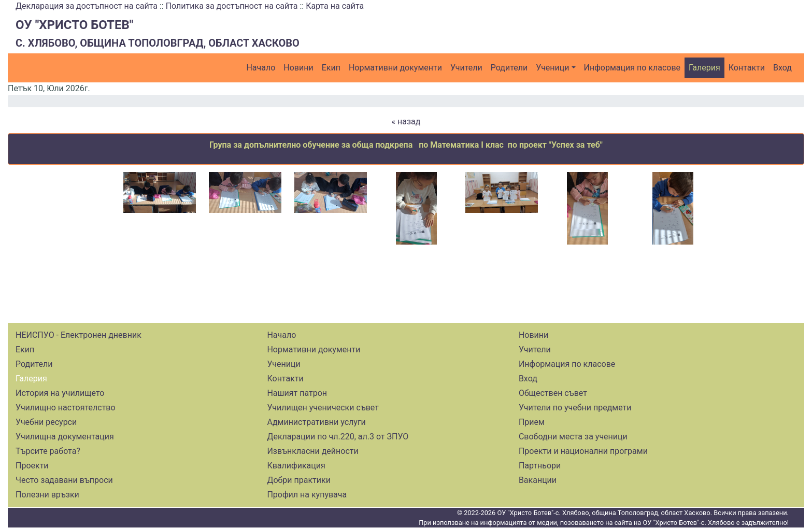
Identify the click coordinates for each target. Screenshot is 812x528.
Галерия (704, 68)
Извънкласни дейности (312, 451)
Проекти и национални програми (583, 451)
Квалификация (296, 466)
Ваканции (538, 480)
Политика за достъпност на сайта (232, 6)
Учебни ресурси (46, 422)
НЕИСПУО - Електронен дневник (79, 335)
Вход (782, 68)
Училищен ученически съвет (323, 408)
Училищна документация (65, 437)
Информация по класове (632, 68)
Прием (532, 422)
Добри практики (298, 480)
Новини (298, 68)
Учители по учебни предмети (575, 408)
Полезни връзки (47, 495)
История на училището (60, 393)
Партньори (540, 466)
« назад (406, 122)
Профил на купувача (307, 495)
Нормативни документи (395, 68)
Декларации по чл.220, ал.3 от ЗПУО (338, 437)
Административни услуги (316, 422)
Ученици (552, 68)
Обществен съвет (553, 393)
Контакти (747, 68)
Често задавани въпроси (64, 480)
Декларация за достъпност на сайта (87, 6)
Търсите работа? (48, 451)
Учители (466, 68)
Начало (261, 68)
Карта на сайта (335, 6)
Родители (509, 68)
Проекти (32, 466)
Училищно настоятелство (66, 408)
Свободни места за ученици (573, 437)
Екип (331, 68)
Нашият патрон (297, 393)
